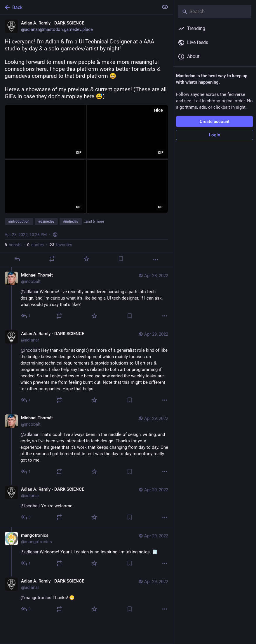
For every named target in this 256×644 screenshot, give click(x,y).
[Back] (79, 7)
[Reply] (17, 259)
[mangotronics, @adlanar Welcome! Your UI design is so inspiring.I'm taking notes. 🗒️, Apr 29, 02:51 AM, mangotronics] (86, 550)
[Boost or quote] (52, 259)
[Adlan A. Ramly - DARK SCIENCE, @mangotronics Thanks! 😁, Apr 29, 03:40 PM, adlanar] (86, 596)
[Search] (215, 11)
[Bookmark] (121, 259)
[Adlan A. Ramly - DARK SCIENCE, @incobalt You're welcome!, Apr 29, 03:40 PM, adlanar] (86, 504)
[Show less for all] (165, 7)
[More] (156, 260)
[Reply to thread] (26, 316)
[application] (45, 132)
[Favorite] (86, 259)
